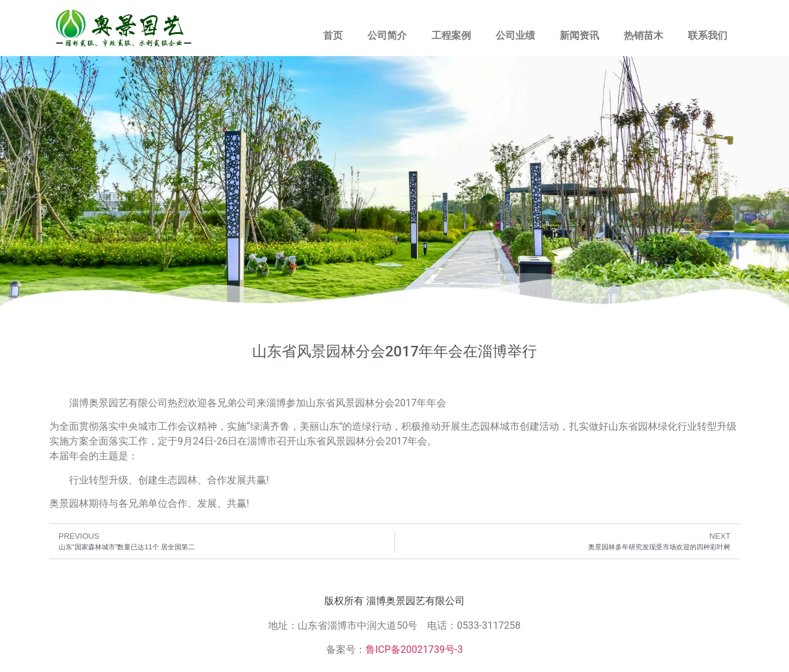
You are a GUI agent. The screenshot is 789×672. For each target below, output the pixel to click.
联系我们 (708, 35)
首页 (333, 35)
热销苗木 (644, 35)
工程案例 (451, 35)
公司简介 (387, 35)
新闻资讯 (579, 35)
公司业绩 (515, 35)
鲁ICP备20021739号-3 (414, 649)
